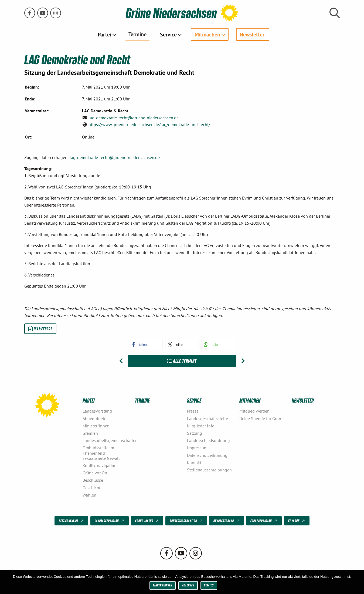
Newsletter (252, 34)
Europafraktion (264, 521)
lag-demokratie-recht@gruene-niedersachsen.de (134, 118)
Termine (137, 34)
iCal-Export (40, 329)
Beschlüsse (93, 480)
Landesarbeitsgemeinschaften (107, 440)
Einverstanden (163, 585)
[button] (146, 344)
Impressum (197, 448)
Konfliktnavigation (100, 465)
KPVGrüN (297, 521)
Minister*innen (96, 426)
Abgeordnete (94, 418)
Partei (104, 34)
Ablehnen (188, 585)
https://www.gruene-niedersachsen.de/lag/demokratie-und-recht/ (149, 124)
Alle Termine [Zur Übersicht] (182, 361)
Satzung (195, 433)
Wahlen (89, 495)
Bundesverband (227, 521)
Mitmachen (207, 34)
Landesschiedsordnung (208, 440)
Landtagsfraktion (110, 521)
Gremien (90, 433)
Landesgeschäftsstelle (207, 418)
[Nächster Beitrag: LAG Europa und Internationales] (243, 361)
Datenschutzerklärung (207, 455)
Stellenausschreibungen (209, 470)
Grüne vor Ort (95, 473)
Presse (193, 411)
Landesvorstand (97, 411)
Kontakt (194, 463)
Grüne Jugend (147, 521)
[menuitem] (106, 34)
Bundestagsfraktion (186, 521)
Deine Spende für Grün (260, 418)
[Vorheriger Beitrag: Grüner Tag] (121, 361)
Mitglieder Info (201, 426)
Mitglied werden (254, 411)
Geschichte (93, 488)
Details (209, 585)
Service (168, 34)
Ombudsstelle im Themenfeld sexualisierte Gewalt (101, 453)
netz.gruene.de (72, 521)
